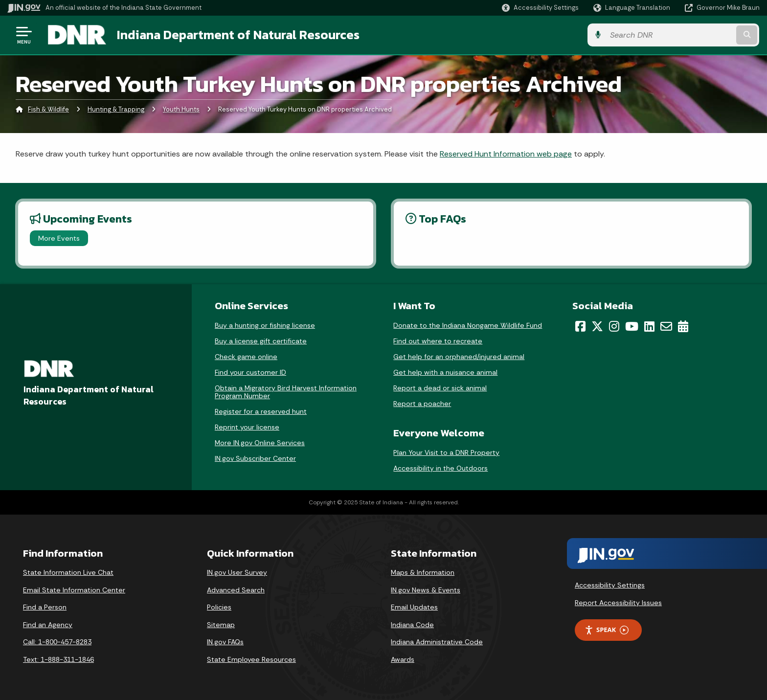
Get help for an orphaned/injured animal (459, 357)
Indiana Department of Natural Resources (238, 35)
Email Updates (414, 607)
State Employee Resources (251, 659)
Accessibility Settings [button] (610, 585)
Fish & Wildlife (48, 110)
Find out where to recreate (438, 341)
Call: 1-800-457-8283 (57, 642)
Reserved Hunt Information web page (506, 154)
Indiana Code (412, 625)
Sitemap (221, 625)
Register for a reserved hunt (261, 411)
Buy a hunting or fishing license (265, 325)
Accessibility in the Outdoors (440, 468)
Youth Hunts (181, 110)
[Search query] (672, 35)
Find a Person (45, 607)
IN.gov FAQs (225, 642)
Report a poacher (422, 404)
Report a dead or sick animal (440, 388)
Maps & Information (423, 572)
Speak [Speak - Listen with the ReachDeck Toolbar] (607, 630)
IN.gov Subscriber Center (255, 458)
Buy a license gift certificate (261, 341)
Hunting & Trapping (116, 110)
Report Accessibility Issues (618, 603)
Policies (219, 607)
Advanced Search (236, 590)
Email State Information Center (74, 590)
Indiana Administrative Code (437, 642)
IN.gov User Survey (237, 572)
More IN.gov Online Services (260, 443)
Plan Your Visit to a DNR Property (446, 452)
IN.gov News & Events (426, 590)
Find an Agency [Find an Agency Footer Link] (48, 625)
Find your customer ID (250, 372)
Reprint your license (247, 427)
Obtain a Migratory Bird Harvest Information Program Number (286, 392)
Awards (403, 659)
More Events (59, 238)
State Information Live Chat (68, 572)
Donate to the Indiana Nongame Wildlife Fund (468, 325)
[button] (540, 8)
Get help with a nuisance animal (445, 372)
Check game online (246, 357)
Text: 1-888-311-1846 (58, 659)
